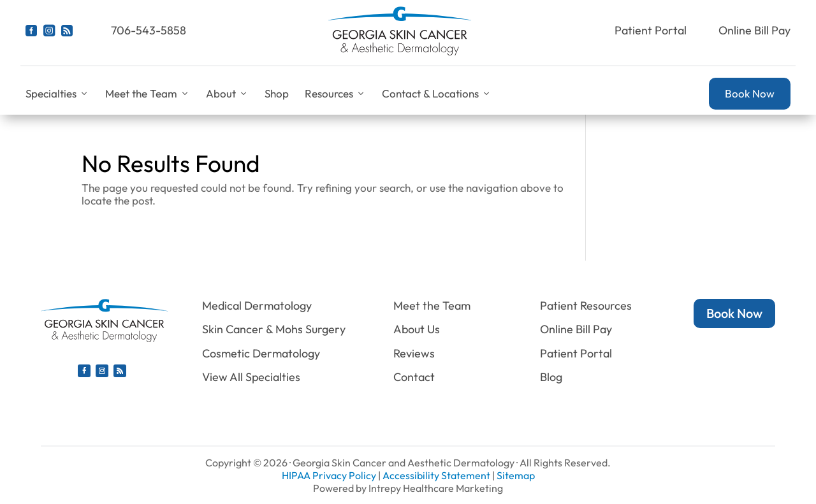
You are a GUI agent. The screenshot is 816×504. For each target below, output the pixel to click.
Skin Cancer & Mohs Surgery (274, 329)
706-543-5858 (149, 30)
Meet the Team (148, 94)
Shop (277, 93)
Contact (414, 377)
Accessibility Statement (436, 475)
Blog (551, 377)
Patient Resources (586, 306)
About (227, 94)
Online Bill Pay (754, 30)
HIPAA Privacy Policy (329, 475)
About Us (417, 329)
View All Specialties (251, 377)
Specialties (57, 94)
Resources (335, 94)
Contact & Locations (437, 94)
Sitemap (516, 475)
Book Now (750, 93)
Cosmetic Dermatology (261, 353)
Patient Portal (651, 30)
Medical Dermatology (257, 306)
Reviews (414, 353)
